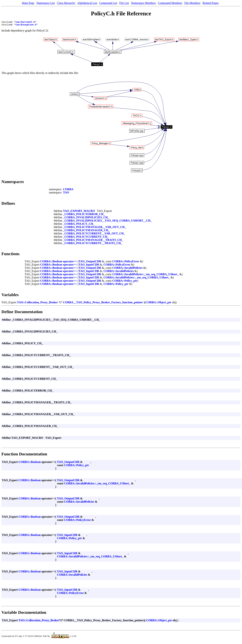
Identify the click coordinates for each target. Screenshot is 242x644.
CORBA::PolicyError (126, 262)
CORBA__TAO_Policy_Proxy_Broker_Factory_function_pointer (103, 303)
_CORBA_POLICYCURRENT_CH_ (86, 238)
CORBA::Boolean (51, 262)
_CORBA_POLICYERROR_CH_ (84, 215)
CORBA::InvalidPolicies (127, 269)
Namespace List (46, 3)
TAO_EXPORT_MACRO (79, 212)
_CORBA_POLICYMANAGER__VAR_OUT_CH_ (95, 228)
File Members (192, 3)
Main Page (28, 3)
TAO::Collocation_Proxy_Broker (37, 303)
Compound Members (170, 3)
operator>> (70, 266)
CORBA (68, 190)
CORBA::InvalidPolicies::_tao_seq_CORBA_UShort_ (145, 275)
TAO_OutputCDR (90, 262)
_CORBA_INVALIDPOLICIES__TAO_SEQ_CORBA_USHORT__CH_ (107, 222)
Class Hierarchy (66, 3)
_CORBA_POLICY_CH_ (79, 225)
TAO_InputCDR (89, 266)
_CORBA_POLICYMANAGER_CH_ (86, 231)
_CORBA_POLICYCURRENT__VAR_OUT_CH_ (94, 234)
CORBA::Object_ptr (158, 303)
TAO (66, 194)
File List (124, 3)
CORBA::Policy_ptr (125, 282)
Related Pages (210, 3)
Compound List (108, 3)
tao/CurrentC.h (25, 22)
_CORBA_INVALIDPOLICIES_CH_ (86, 218)
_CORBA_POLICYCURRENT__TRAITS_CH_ (93, 244)
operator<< (70, 262)
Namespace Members (143, 3)
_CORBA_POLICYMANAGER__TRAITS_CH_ (93, 241)
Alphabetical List (87, 3)
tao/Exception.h (26, 26)
